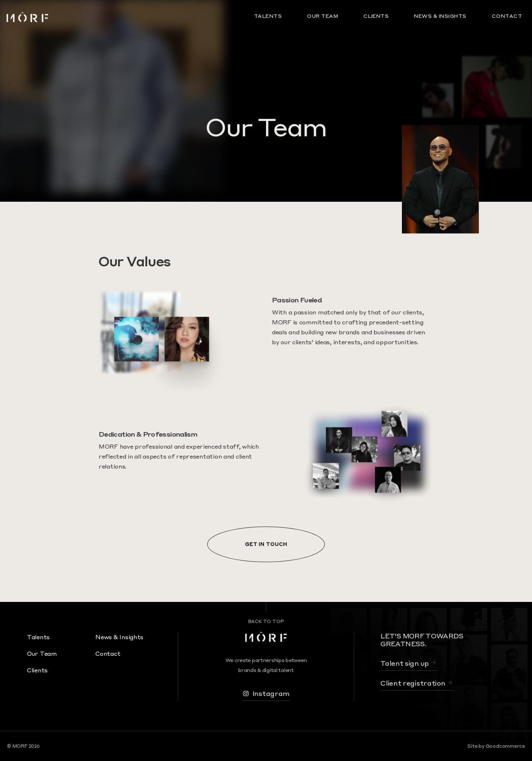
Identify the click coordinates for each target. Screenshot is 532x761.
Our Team (323, 16)
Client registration (417, 683)
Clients (376, 16)
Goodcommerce (505, 746)
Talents (268, 16)
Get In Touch (266, 544)
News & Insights (440, 16)
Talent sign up (409, 663)
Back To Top (266, 621)
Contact (507, 16)
